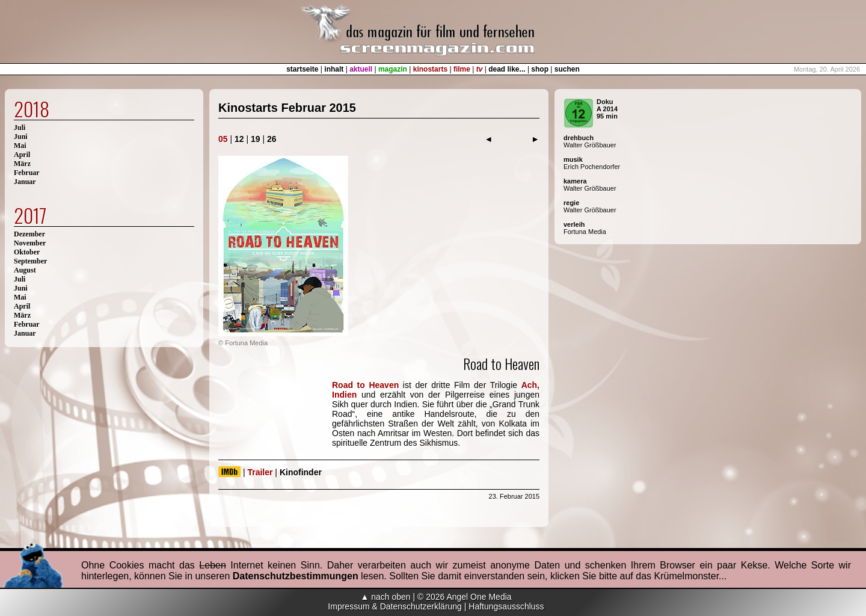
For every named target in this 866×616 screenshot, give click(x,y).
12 (239, 139)
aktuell (361, 69)
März (22, 164)
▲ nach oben (385, 597)
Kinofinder (301, 472)
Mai (20, 146)
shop (540, 69)
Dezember (29, 234)
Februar (27, 173)
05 (223, 139)
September (30, 261)
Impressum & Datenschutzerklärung (395, 606)
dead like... (507, 69)
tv (480, 69)
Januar (25, 182)
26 (272, 139)
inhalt (334, 69)
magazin (393, 69)
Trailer (260, 472)
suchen (567, 69)
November (30, 243)
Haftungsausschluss (506, 606)
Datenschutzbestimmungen (296, 576)
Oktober (27, 252)
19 (256, 139)
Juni (21, 137)
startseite (302, 69)
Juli (20, 128)
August (25, 270)
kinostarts (430, 69)
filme (462, 69)
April (22, 155)
